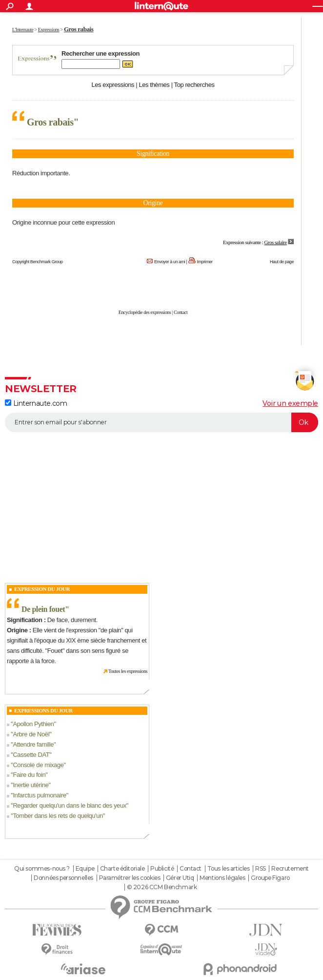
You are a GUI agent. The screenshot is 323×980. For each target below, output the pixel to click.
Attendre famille (33, 744)
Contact (181, 312)
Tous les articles (229, 869)
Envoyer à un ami (170, 262)
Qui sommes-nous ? (42, 869)
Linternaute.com (36, 403)
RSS (261, 869)
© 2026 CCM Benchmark (162, 887)
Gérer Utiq (180, 878)
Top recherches (194, 85)
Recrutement (290, 869)
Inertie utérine (30, 785)
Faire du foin (29, 775)
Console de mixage (38, 765)
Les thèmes (154, 85)
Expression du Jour (42, 589)
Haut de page (282, 262)
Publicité (162, 869)
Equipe (85, 869)
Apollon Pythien (33, 724)
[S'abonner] (161, 422)
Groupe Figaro (270, 878)
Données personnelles (63, 878)
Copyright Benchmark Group (38, 262)
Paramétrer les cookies (130, 878)
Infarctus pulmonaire (39, 795)
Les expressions (113, 85)
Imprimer (205, 262)
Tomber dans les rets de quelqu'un (58, 816)
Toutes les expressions (128, 671)
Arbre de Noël (31, 734)
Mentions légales (222, 878)
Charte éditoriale (122, 869)
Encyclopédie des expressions (145, 312)
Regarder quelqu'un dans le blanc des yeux (69, 805)
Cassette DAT (31, 755)
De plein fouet (43, 609)
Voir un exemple (290, 403)
